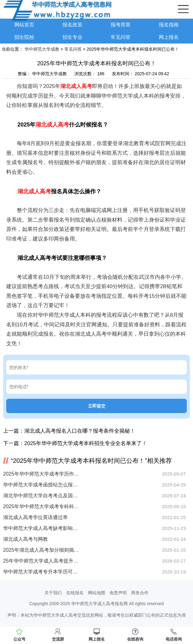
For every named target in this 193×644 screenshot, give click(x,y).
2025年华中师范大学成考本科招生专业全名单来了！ (86, 443)
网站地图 (97, 593)
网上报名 (169, 37)
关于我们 (53, 593)
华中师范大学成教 (42, 49)
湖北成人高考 (76, 86)
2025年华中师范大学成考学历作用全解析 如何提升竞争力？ (41, 474)
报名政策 (72, 25)
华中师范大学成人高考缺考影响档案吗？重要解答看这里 (41, 528)
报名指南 (169, 25)
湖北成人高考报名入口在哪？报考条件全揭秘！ (80, 431)
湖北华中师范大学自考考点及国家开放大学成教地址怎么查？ (41, 496)
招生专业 (72, 37)
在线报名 (75, 593)
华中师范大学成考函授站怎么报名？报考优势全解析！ (41, 485)
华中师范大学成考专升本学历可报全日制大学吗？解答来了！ (41, 572)
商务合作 (140, 593)
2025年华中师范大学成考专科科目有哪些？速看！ (41, 506)
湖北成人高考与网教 (25, 539)
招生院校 (24, 37)
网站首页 (24, 25)
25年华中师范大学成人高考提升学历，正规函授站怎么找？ (41, 561)
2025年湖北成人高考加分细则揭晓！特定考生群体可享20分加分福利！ (41, 550)
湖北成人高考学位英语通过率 (35, 517)
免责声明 (118, 593)
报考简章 (121, 25)
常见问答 (121, 37)
